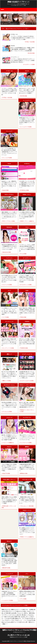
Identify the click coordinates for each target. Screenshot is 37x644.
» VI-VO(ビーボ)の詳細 (7, 98)
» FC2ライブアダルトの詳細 (8, 221)
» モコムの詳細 (23, 254)
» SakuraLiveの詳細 (6, 252)
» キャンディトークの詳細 (8, 348)
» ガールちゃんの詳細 (7, 412)
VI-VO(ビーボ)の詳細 (30, 42)
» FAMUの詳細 (23, 317)
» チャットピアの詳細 (7, 158)
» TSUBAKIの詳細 (23, 348)
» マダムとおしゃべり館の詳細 (26, 506)
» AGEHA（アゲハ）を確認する (27, 221)
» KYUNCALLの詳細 (24, 190)
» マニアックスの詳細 (7, 285)
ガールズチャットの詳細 (29, 64)
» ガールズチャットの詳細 (25, 285)
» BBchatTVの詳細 (6, 568)
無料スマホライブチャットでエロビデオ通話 (19, 631)
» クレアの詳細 (5, 317)
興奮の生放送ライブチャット (19, 3)
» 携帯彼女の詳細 (23, 473)
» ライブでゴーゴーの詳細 (25, 443)
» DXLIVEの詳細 (23, 96)
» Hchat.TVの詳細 (6, 473)
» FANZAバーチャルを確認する (26, 537)
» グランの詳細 (23, 599)
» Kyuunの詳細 (5, 190)
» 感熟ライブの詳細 (6, 381)
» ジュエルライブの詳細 (7, 600)
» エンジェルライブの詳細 (25, 127)
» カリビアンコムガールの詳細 (26, 381)
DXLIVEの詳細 (31, 53)
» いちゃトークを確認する (8, 443)
